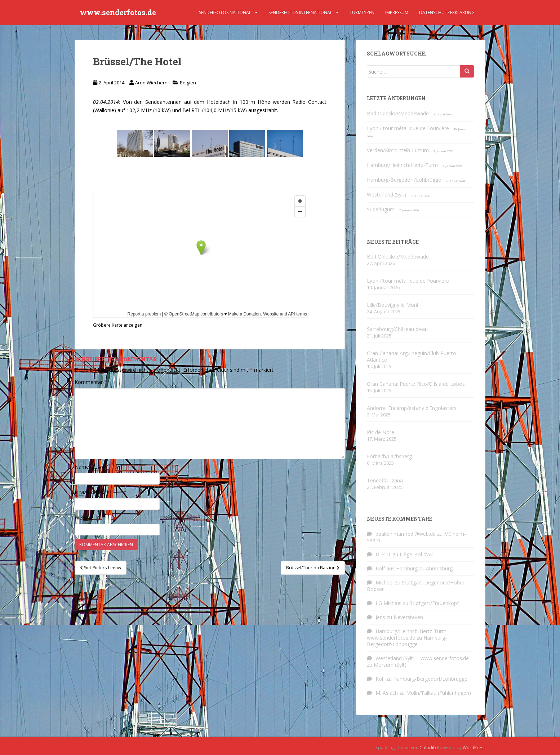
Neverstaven (408, 617)
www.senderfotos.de (118, 13)
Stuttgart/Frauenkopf (434, 603)
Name (84, 467)
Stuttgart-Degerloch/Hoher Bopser (416, 586)
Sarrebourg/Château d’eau (397, 329)
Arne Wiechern (151, 83)
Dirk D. (383, 554)
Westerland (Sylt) (386, 195)
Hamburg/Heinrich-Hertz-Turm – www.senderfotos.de (409, 634)
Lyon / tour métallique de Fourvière (408, 128)
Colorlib (428, 748)
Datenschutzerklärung (447, 12)
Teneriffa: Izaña (385, 480)
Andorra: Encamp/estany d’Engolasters (412, 408)
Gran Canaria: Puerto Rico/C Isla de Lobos (416, 384)
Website (84, 518)
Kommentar (91, 382)
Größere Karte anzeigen (118, 325)
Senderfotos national (225, 12)
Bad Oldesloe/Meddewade (398, 113)
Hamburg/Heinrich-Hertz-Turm (402, 165)
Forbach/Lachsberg (389, 456)
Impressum (397, 12)
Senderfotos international (300, 12)
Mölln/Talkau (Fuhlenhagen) (439, 693)
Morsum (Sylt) (390, 665)
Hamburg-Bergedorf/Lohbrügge (404, 180)
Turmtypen (362, 12)
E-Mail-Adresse (94, 492)
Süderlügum (381, 209)
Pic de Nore (381, 432)
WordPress (474, 748)
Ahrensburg (439, 568)
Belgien (188, 83)
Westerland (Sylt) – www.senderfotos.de (422, 658)
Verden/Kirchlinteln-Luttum (398, 150)
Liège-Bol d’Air (416, 554)
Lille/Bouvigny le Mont (393, 305)
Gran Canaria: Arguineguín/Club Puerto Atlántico (412, 356)
